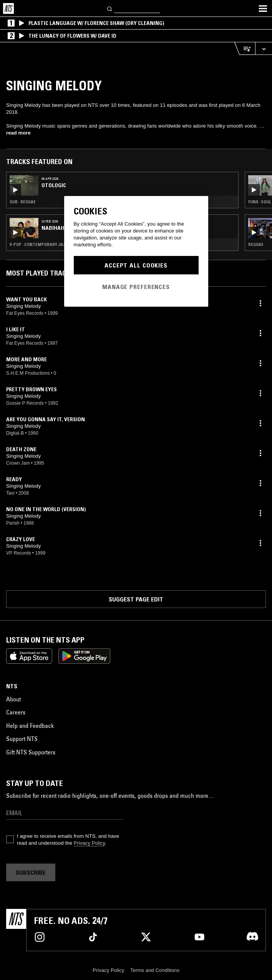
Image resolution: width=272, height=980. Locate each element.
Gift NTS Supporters (31, 752)
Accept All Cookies (136, 265)
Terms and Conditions (155, 970)
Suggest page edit (136, 599)
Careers (16, 712)
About (13, 699)
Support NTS (22, 739)
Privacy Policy (89, 843)
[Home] (8, 8)
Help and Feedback (30, 726)
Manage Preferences (136, 287)
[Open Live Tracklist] (245, 49)
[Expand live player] (264, 49)
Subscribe (31, 872)
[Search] (110, 8)
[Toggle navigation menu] (263, 8)
